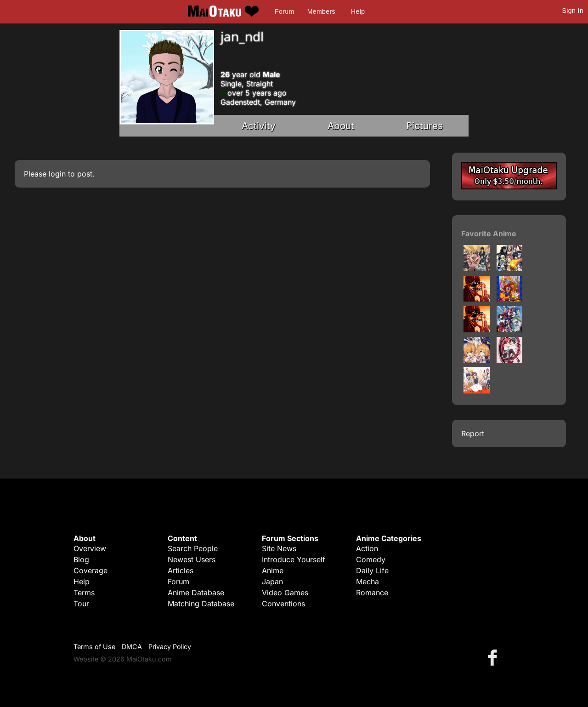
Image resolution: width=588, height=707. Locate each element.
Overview (90, 548)
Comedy (371, 559)
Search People (193, 548)
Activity (259, 126)
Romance (372, 593)
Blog (81, 559)
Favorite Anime (489, 234)
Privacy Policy (170, 647)
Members (321, 11)
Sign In (573, 11)
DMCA (132, 647)
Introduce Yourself (294, 559)
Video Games (285, 593)
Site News (279, 548)
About (341, 126)
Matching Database (201, 604)
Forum (284, 11)
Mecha (367, 582)
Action (367, 548)
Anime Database (196, 593)
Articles (181, 570)
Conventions (283, 604)
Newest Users (192, 559)
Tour (81, 604)
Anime (273, 570)
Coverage (90, 570)
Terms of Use (94, 647)
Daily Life (372, 570)
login (57, 174)
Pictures (424, 126)
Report (473, 433)
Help (358, 11)
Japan (272, 582)
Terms (84, 593)
